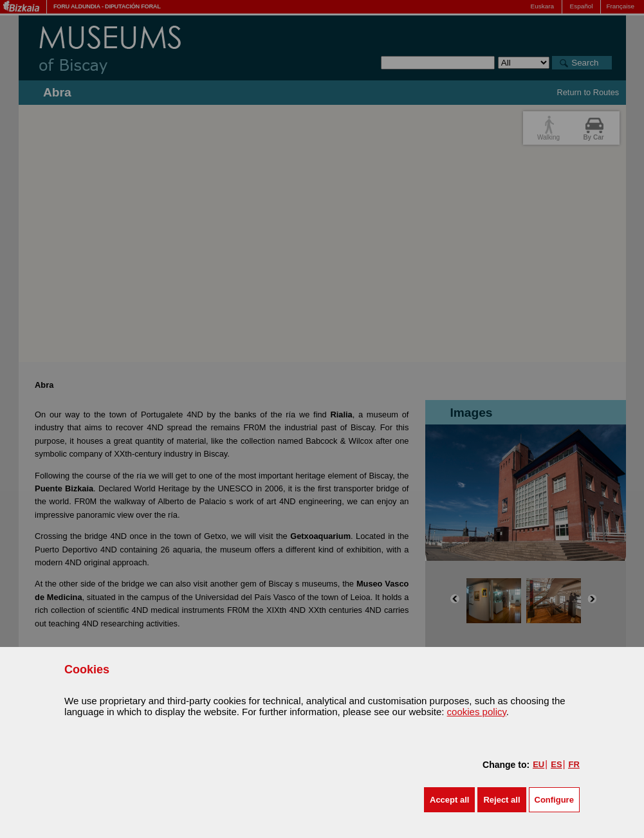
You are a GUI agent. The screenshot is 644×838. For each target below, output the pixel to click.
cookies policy (477, 712)
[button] (449, 800)
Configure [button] (554, 800)
